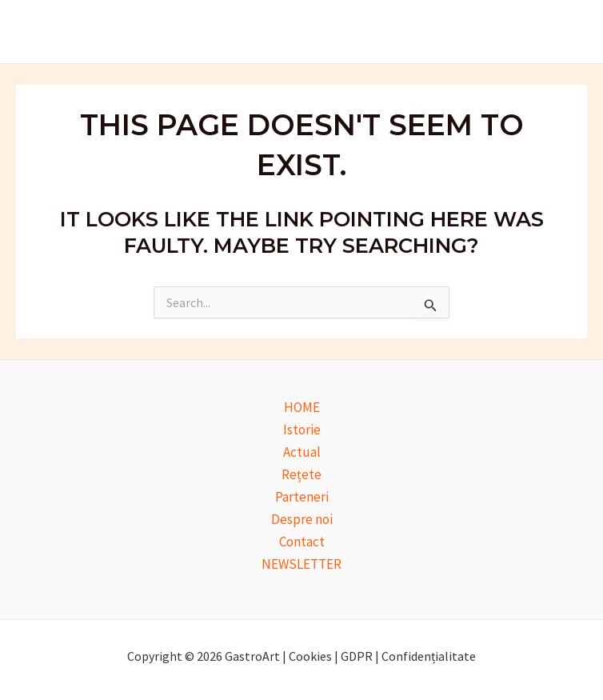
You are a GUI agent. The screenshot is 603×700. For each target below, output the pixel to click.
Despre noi (302, 519)
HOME (302, 407)
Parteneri (302, 497)
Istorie (302, 430)
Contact (302, 542)
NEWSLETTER (301, 564)
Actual (302, 452)
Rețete (301, 474)
